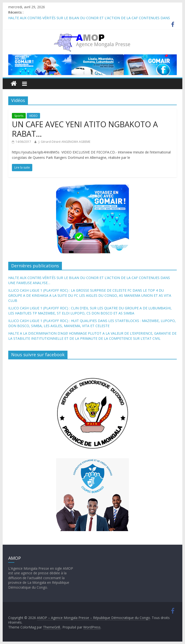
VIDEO (33, 116)
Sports (19, 116)
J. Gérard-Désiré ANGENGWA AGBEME (64, 142)
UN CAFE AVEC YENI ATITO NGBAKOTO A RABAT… (85, 129)
